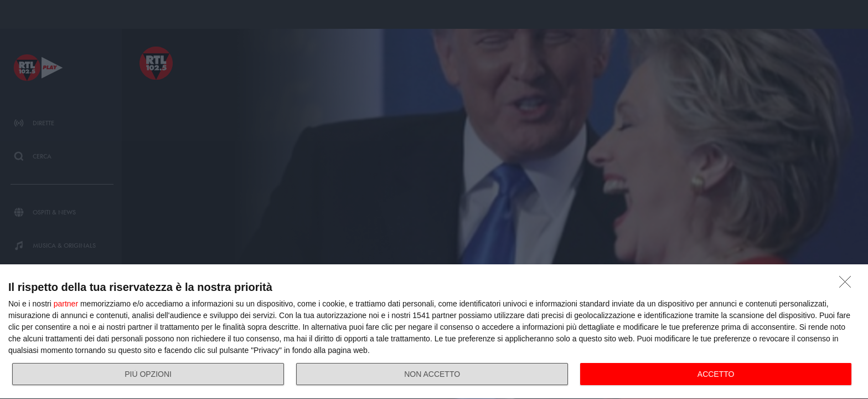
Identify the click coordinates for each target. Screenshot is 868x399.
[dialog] (434, 332)
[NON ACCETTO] (848, 285)
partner (66, 304)
